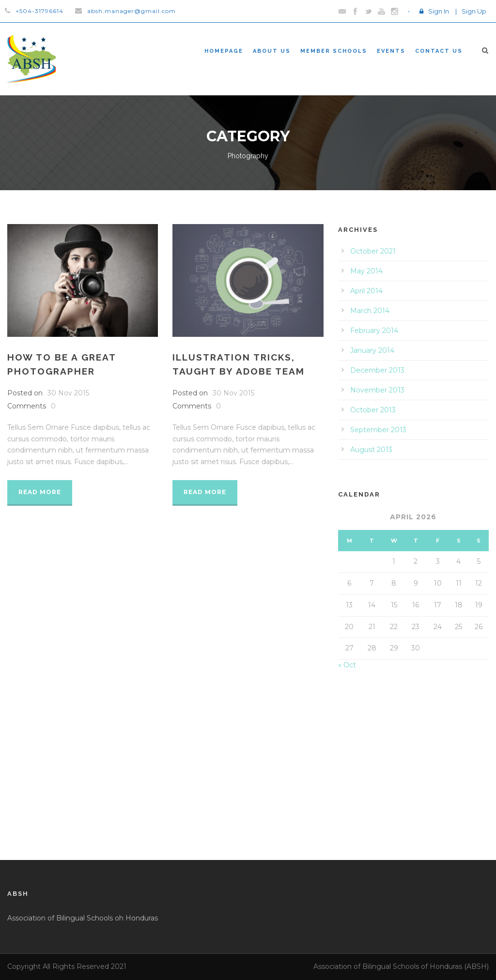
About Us (272, 51)
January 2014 (372, 350)
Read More (40, 492)
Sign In (439, 11)
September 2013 (378, 430)
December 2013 (377, 370)
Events (391, 51)
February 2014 (374, 331)
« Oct (347, 665)
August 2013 (371, 450)
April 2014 (366, 291)
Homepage (224, 51)
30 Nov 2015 (68, 393)
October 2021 (373, 251)
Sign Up (474, 11)
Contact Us (439, 51)
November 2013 (377, 390)
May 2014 (366, 271)
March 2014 (370, 311)
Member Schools (334, 51)
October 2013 (373, 410)
